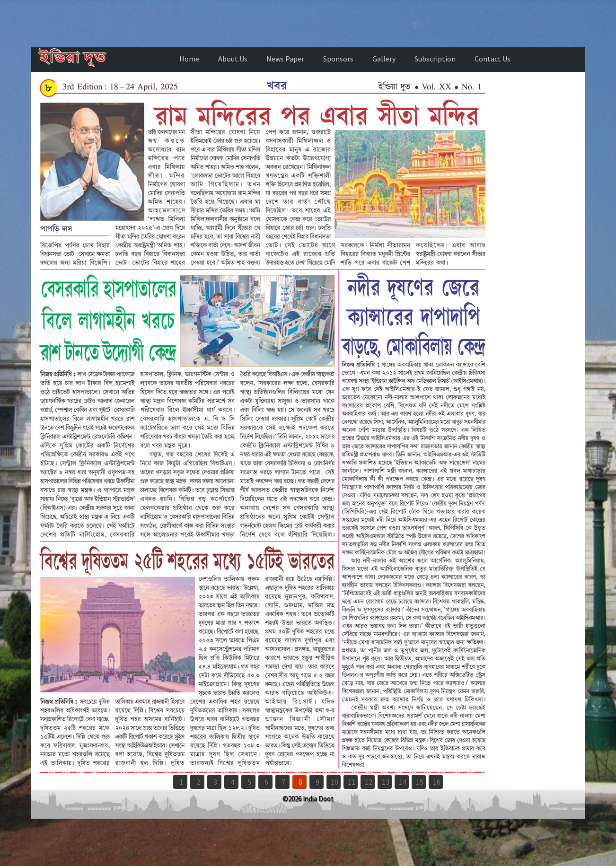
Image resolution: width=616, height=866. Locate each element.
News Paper (285, 59)
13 (386, 782)
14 (403, 782)
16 (437, 782)
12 (369, 782)
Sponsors (338, 59)
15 (420, 782)
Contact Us (493, 59)
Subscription (435, 59)
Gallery (384, 59)
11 (352, 782)
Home (189, 59)
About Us (233, 59)
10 (334, 782)
